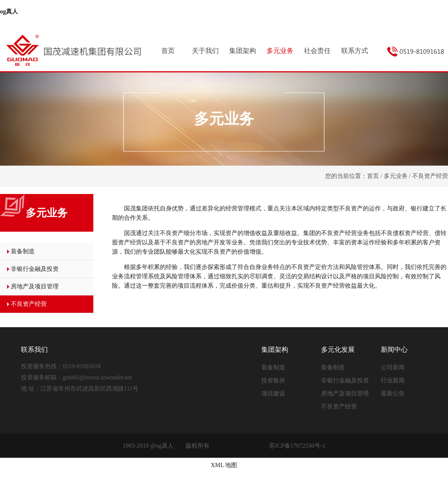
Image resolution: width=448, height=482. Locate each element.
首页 (168, 51)
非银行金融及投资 (35, 269)
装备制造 (23, 251)
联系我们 (34, 350)
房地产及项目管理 (35, 286)
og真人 (9, 11)
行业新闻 (393, 380)
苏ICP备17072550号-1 (297, 446)
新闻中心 (394, 350)
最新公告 (393, 393)
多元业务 (280, 51)
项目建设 (273, 393)
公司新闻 (393, 367)
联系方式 (355, 51)
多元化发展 (338, 350)
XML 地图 (224, 465)
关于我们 (205, 51)
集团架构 (243, 51)
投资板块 (273, 380)
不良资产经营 (29, 304)
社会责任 (317, 51)
